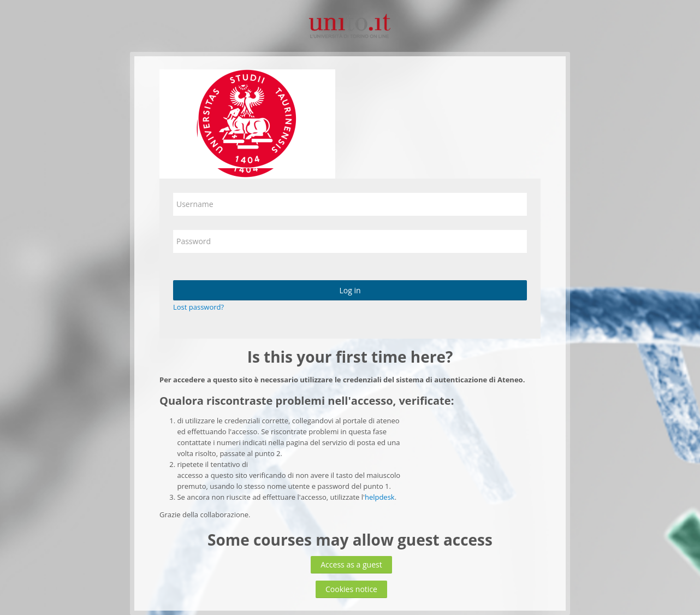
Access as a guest (351, 564)
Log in (350, 290)
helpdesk (380, 497)
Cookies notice (351, 589)
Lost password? (198, 307)
